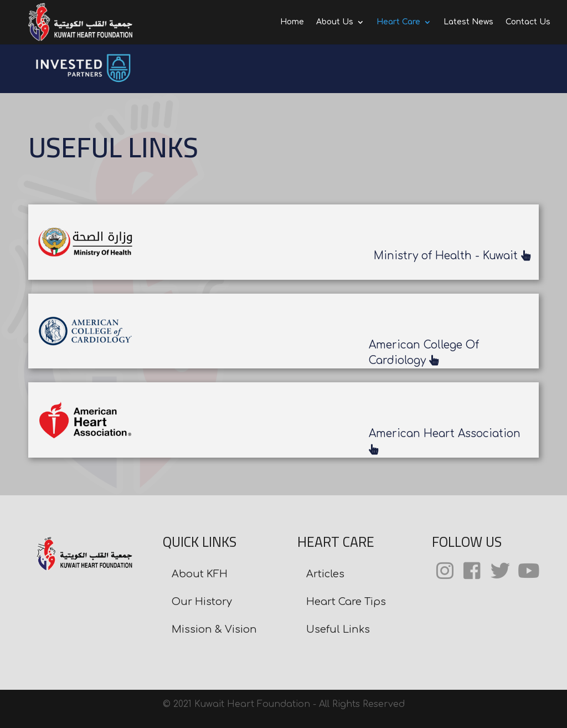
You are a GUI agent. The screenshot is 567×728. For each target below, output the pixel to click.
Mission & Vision (214, 629)
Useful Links (338, 629)
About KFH (200, 574)
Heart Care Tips (346, 602)
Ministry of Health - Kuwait (452, 256)
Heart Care (398, 22)
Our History (202, 602)
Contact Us (528, 22)
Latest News (468, 22)
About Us (335, 22)
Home (292, 22)
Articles (325, 574)
